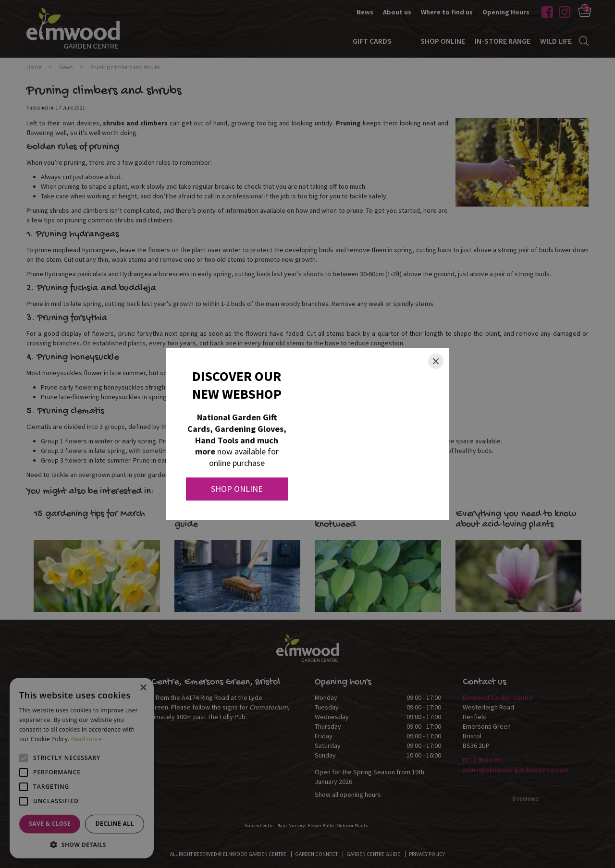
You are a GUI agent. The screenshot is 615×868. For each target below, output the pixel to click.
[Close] (436, 361)
